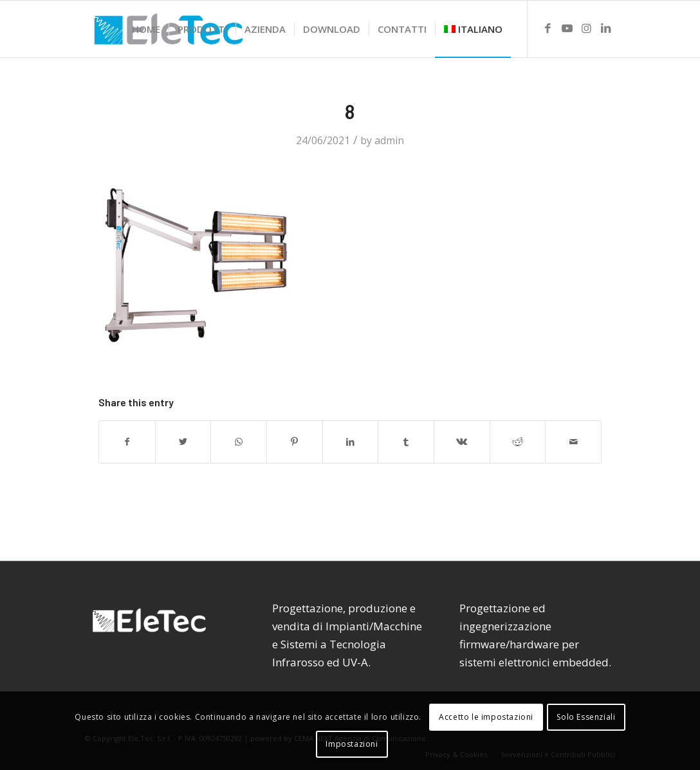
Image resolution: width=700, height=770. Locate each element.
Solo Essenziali (586, 717)
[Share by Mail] (573, 442)
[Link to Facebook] (548, 28)
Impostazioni (352, 744)
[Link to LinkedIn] (605, 28)
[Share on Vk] (462, 442)
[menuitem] (146, 29)
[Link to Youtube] (567, 28)
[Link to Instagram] (586, 28)
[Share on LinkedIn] (351, 442)
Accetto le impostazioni (486, 717)
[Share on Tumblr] (406, 442)
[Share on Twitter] (183, 442)
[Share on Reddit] (518, 442)
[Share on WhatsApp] (239, 442)
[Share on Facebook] (127, 442)
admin (389, 140)
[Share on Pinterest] (295, 442)
